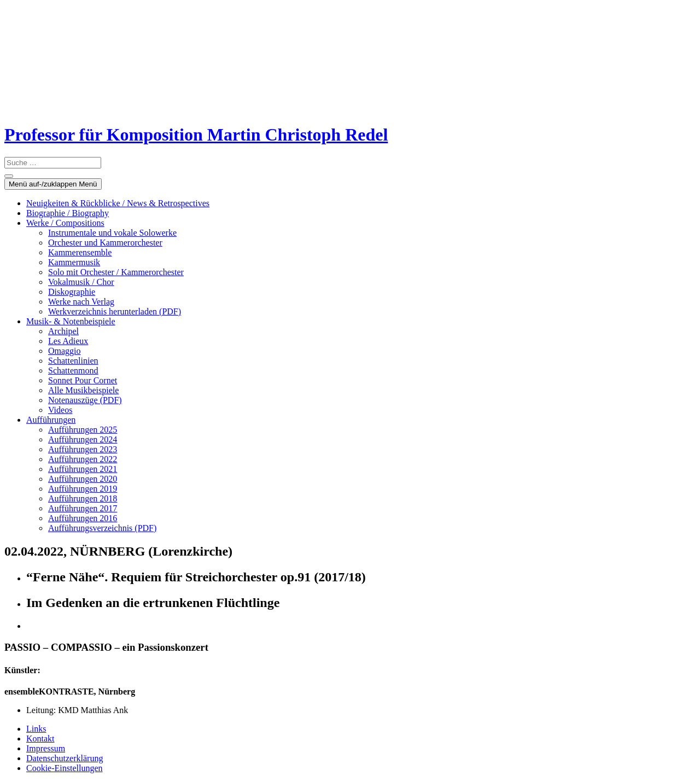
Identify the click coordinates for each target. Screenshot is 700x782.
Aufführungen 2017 (83, 508)
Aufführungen (51, 420)
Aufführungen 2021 (83, 469)
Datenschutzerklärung (65, 758)
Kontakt (40, 739)
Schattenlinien (73, 361)
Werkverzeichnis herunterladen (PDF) (115, 311)
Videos (60, 410)
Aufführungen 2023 (83, 449)
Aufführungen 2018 (83, 498)
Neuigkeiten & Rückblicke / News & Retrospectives (118, 203)
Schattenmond (73, 370)
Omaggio (65, 351)
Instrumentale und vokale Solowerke (112, 233)
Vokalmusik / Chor (81, 282)
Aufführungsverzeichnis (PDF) (102, 528)
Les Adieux (68, 341)
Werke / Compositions (65, 223)
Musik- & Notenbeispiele (71, 321)
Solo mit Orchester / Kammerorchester (116, 272)
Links (36, 729)
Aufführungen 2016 (83, 518)
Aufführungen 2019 (83, 489)
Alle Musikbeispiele (83, 390)
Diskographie (72, 292)
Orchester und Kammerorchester (105, 243)
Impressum (46, 748)
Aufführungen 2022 (83, 459)
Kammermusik (74, 262)
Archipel (63, 331)
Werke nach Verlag (81, 302)
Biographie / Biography (68, 213)
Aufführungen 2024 (83, 439)
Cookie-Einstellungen (65, 768)
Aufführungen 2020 (83, 479)
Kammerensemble (80, 252)
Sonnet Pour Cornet (83, 380)
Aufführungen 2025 (83, 430)
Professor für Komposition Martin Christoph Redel (196, 135)
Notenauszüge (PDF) (85, 400)
